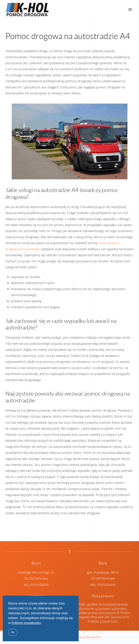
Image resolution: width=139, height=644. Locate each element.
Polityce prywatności (26, 623)
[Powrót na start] (28, 10)
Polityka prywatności (103, 624)
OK (13, 632)
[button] (130, 10)
